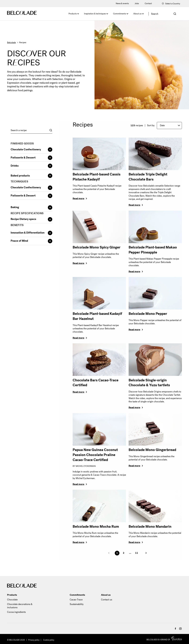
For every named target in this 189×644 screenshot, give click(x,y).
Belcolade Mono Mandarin (150, 526)
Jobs (137, 3)
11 (137, 553)
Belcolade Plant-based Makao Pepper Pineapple (153, 250)
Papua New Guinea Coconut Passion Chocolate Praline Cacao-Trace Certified (95, 455)
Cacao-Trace (76, 600)
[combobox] (31, 130)
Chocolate (12, 600)
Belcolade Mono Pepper (148, 314)
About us (137, 14)
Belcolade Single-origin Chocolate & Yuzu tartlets (149, 383)
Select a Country (171, 4)
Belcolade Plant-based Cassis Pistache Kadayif (97, 177)
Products (73, 14)
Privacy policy (34, 640)
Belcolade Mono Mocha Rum (96, 526)
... (130, 553)
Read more (78, 198)
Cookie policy (49, 640)
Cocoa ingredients (16, 612)
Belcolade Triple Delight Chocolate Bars (148, 177)
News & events (122, 3)
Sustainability (77, 604)
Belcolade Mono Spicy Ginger (97, 247)
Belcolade (11, 42)
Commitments (120, 14)
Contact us (107, 600)
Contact (148, 3)
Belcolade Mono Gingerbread (152, 450)
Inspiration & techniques (95, 14)
